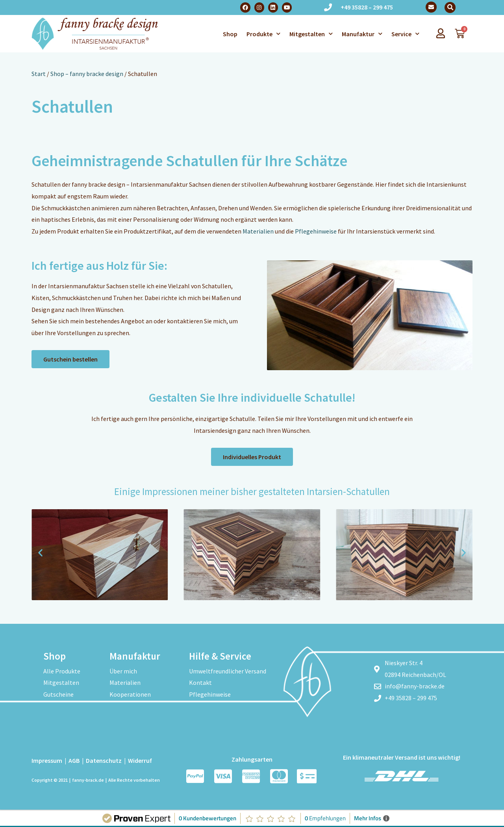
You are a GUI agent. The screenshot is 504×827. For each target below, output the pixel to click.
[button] (450, 7)
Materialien (258, 231)
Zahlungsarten (252, 759)
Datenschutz (104, 760)
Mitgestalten (311, 34)
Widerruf (140, 760)
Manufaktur (362, 34)
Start (39, 74)
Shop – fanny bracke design (87, 74)
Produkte (263, 34)
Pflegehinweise (316, 231)
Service (405, 34)
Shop (230, 34)
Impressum (47, 760)
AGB (74, 760)
